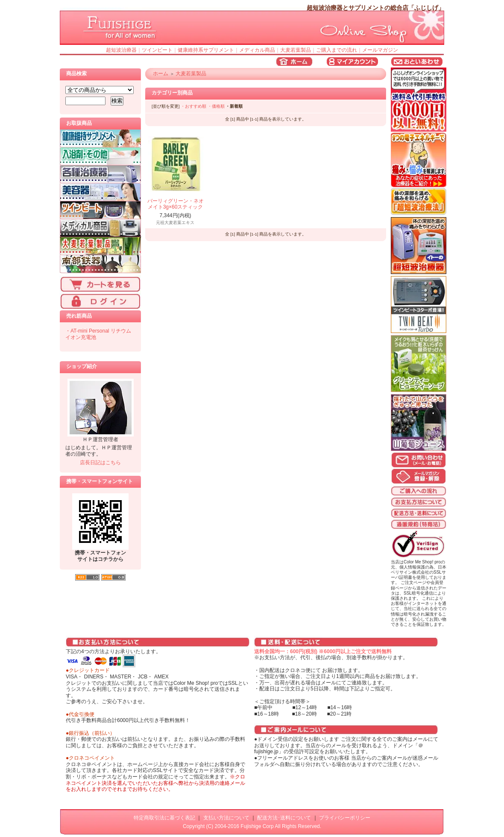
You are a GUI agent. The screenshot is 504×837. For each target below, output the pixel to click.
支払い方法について (226, 818)
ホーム (161, 74)
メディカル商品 (257, 50)
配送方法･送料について (284, 818)
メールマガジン (380, 50)
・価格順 (216, 106)
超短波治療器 (121, 50)
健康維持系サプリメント (206, 50)
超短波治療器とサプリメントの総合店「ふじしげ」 (375, 8)
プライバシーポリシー (345, 818)
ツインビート (157, 50)
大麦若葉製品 (296, 50)
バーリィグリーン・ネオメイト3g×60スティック (176, 204)
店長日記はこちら (100, 463)
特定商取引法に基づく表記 (164, 818)
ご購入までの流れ (337, 50)
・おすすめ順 (193, 106)
